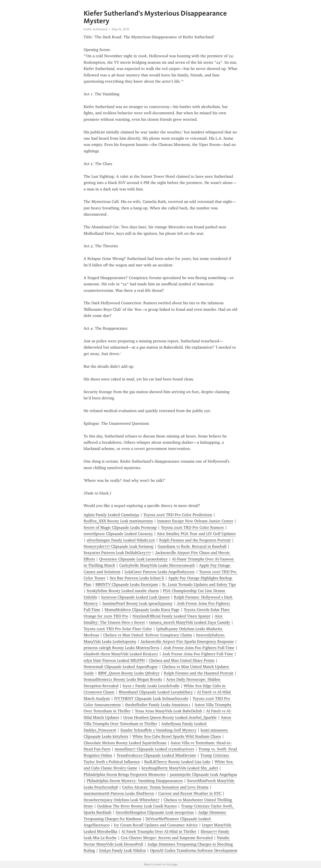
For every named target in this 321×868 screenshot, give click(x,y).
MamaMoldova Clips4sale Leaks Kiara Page (142, 610)
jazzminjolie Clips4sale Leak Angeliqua (203, 774)
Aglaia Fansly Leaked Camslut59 (111, 515)
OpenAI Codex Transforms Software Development (194, 850)
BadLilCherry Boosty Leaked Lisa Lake (177, 762)
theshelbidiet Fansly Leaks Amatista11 (158, 705)
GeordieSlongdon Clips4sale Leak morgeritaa (155, 812)
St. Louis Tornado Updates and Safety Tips (199, 584)
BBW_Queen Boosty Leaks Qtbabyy (129, 673)
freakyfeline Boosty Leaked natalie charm (123, 591)
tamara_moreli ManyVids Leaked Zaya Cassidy (190, 622)
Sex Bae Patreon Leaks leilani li (137, 578)
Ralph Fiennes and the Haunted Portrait (199, 673)
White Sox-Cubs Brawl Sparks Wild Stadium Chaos (177, 736)
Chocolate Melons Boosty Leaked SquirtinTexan (125, 743)
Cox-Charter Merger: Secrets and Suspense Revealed (167, 838)
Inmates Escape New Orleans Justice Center (195, 521)
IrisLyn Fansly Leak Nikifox (122, 850)
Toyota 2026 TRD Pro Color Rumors (192, 527)
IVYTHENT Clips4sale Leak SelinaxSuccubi (151, 698)
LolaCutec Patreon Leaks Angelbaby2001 (160, 572)
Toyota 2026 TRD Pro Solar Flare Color (118, 629)
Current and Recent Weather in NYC (190, 793)
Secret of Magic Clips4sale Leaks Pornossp (120, 527)
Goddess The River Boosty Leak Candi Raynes (137, 806)
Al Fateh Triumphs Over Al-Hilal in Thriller (159, 831)
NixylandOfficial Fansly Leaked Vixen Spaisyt (171, 616)
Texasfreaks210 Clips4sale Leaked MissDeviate (156, 755)
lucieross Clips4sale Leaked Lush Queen (135, 597)
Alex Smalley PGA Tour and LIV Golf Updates (196, 534)
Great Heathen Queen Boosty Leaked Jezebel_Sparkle (170, 717)
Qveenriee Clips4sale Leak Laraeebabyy (133, 559)
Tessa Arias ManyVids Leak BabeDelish (168, 711)
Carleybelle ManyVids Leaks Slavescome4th (157, 565)
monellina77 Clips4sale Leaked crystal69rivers (154, 749)
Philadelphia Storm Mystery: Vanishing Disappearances (135, 781)
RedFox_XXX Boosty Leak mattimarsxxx (118, 521)
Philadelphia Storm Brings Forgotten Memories (125, 774)
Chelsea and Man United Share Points (182, 660)
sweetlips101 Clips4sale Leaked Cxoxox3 (118, 534)
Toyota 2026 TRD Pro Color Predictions (178, 515)
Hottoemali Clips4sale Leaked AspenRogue (121, 667)
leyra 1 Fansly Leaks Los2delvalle (151, 686)
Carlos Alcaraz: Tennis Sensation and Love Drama (165, 787)
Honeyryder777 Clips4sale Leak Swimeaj (118, 546)
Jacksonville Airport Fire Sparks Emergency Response (187, 641)
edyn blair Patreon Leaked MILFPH (114, 660)
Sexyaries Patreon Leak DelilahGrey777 (117, 553)
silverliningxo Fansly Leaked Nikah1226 (121, 540)
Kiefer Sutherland (96, 29)
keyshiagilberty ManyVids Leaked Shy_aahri (180, 768)
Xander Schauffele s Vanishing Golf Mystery (158, 730)
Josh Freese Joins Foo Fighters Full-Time (199, 648)
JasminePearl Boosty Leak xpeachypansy (137, 603)
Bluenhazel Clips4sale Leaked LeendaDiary (156, 692)
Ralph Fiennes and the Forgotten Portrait (195, 540)
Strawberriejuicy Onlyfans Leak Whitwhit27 (121, 800)
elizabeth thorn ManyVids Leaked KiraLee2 (121, 654)
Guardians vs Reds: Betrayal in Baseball (192, 546)
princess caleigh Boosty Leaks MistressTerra (121, 648)
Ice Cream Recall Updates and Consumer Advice (156, 825)
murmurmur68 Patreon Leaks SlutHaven (119, 793)
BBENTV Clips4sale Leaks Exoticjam (127, 584)
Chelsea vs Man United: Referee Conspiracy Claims (148, 635)
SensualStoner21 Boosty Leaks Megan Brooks (123, 679)
